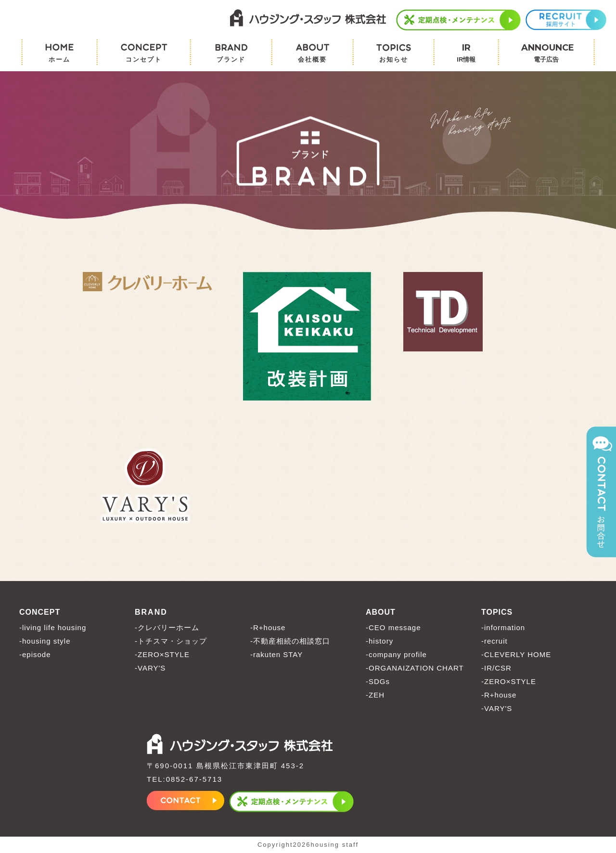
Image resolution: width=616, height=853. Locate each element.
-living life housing (53, 627)
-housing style (45, 641)
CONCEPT (40, 612)
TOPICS (497, 612)
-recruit (494, 641)
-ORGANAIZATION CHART (415, 668)
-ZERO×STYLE (162, 654)
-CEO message (393, 627)
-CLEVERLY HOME (516, 654)
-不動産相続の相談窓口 (290, 641)
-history (379, 641)
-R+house (268, 627)
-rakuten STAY (276, 654)
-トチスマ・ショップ (171, 641)
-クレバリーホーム (167, 627)
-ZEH (375, 695)
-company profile (396, 654)
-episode (35, 654)
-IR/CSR (496, 668)
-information (503, 627)
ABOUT (381, 612)
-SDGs (378, 681)
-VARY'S (150, 668)
